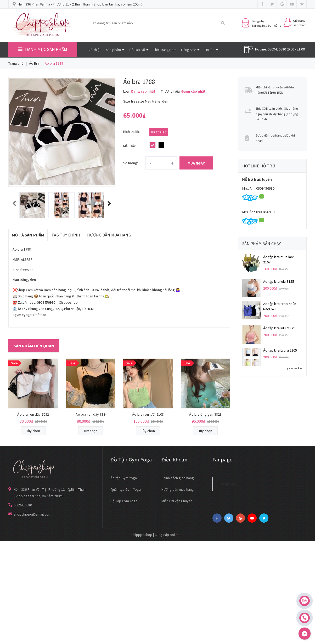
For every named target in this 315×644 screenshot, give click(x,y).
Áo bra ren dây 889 (91, 414)
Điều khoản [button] (174, 459)
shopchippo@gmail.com (32, 514)
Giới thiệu (94, 50)
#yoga (27, 315)
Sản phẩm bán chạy (262, 244)
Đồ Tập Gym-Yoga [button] (131, 459)
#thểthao (39, 315)
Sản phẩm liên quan (34, 346)
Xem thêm (295, 369)
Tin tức (211, 50)
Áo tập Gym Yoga (124, 478)
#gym (17, 315)
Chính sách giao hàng (178, 478)
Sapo (180, 535)
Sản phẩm (115, 50)
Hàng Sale (190, 50)
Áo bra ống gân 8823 (205, 414)
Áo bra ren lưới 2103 (148, 414)
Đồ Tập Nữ (139, 50)
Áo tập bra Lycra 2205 (280, 350)
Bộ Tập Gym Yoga (124, 501)
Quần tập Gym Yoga (126, 489)
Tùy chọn (33, 431)
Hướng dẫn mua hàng (178, 489)
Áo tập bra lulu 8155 (279, 281)
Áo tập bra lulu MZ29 (279, 328)
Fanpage (228, 484)
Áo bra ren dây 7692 (33, 414)
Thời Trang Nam (165, 50)
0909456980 (277, 49)
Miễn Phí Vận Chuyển (177, 501)
